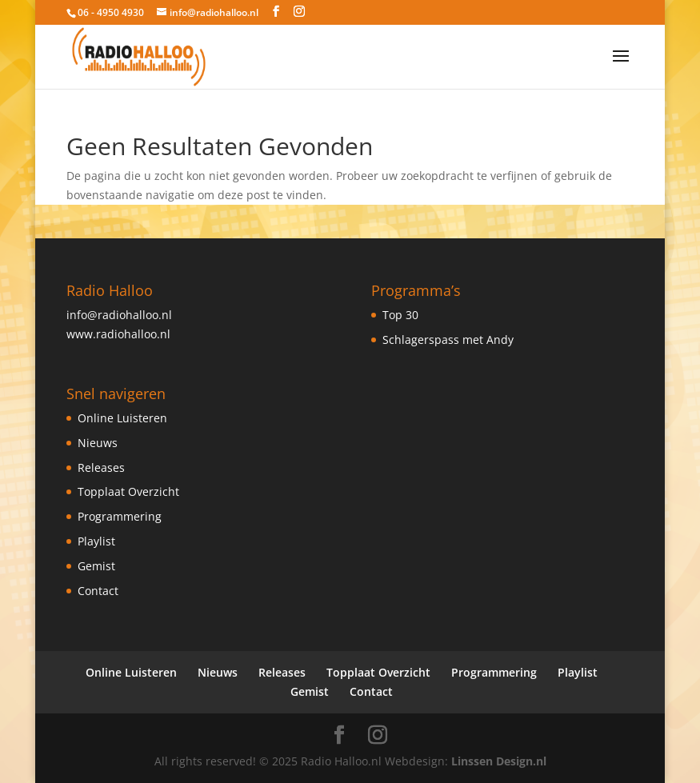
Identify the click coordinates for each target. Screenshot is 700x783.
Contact (98, 591)
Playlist (96, 541)
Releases (101, 467)
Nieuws (98, 443)
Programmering (120, 516)
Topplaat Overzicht (128, 491)
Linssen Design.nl (499, 761)
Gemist (96, 566)
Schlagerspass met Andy (448, 340)
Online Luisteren (122, 418)
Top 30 (400, 315)
